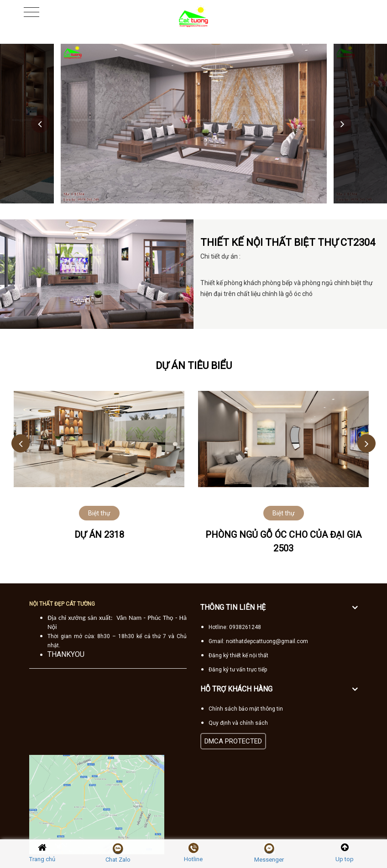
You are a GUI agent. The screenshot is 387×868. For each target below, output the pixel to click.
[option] (194, 124)
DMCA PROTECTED (233, 741)
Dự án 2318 (99, 535)
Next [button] (342, 124)
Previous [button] (40, 124)
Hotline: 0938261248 (235, 627)
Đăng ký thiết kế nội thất (238, 655)
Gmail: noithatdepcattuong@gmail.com (258, 641)
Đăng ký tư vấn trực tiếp (238, 670)
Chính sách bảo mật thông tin (246, 709)
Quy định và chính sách (238, 723)
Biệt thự (99, 513)
